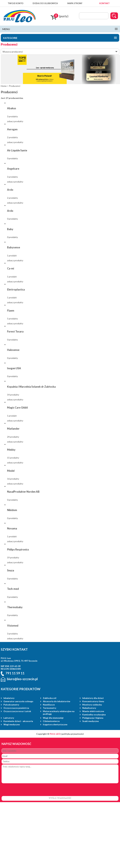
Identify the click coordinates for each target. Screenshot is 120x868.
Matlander (13, 429)
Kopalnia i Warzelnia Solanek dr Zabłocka (31, 387)
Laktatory (9, 718)
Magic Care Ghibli (17, 408)
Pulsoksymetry (11, 705)
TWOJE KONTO (16, 3)
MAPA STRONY (75, 3)
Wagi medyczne (12, 724)
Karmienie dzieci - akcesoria (18, 721)
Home (4, 86)
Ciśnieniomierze (51, 721)
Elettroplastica (16, 289)
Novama (12, 528)
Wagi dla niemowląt (53, 718)
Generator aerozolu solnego (18, 701)
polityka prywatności (73, 734)
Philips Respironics (18, 549)
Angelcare (13, 169)
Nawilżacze (49, 705)
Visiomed (13, 626)
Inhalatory (9, 698)
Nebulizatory (89, 708)
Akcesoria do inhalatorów (57, 701)
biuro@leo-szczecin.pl (22, 679)
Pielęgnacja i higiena (93, 718)
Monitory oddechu (92, 705)
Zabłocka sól (50, 698)
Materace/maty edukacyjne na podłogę (59, 713)
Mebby (11, 450)
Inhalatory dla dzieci (93, 698)
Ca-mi (11, 268)
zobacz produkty (15, 121)
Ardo (10, 190)
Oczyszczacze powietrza (16, 708)
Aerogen (12, 129)
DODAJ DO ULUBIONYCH (45, 3)
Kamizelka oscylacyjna (94, 715)
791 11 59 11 (15, 673)
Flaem (11, 311)
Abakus (12, 108)
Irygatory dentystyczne (55, 724)
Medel (11, 471)
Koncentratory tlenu (93, 701)
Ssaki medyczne (91, 721)
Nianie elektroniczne (93, 711)
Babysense (14, 247)
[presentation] (26, 790)
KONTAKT (104, 3)
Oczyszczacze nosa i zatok (17, 711)
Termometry (50, 708)
